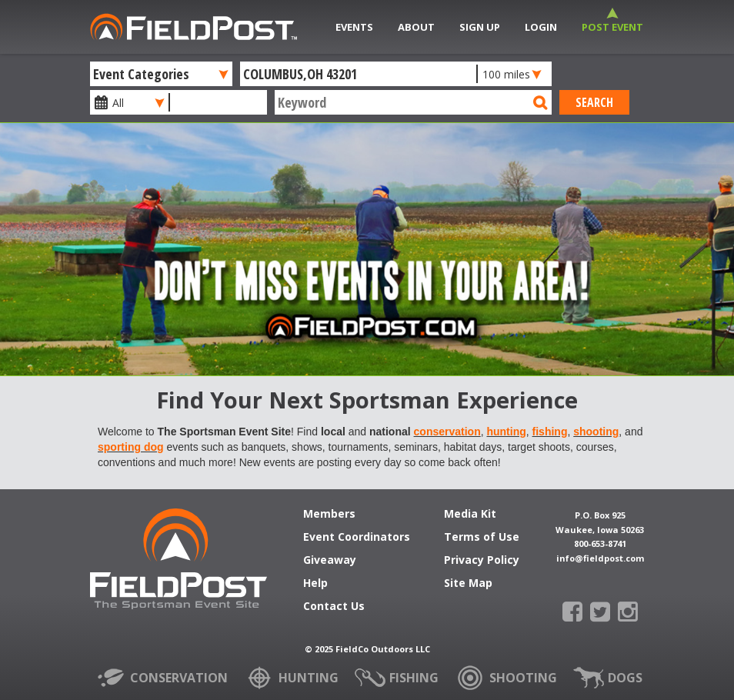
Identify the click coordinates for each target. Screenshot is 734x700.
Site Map (468, 584)
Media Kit (470, 515)
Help (315, 584)
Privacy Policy (482, 561)
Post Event (612, 27)
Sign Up (480, 27)
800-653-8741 (600, 543)
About (416, 27)
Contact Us (334, 607)
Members (329, 515)
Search (594, 102)
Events (354, 27)
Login (541, 27)
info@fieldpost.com (600, 558)
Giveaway (330, 561)
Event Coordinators (357, 538)
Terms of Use (482, 538)
